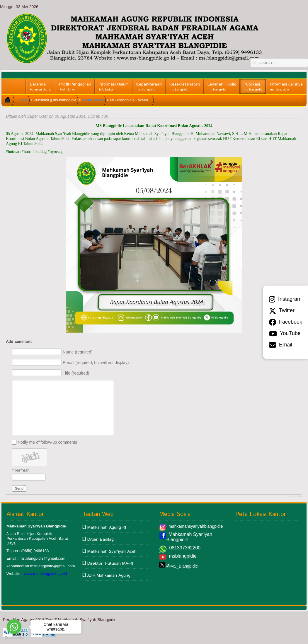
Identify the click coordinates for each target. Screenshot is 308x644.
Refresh (22, 470)
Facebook (286, 322)
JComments (295, 496)
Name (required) (78, 352)
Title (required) (76, 373)
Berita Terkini (93, 100)
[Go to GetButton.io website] (14, 638)
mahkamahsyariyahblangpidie (196, 526)
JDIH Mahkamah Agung (109, 575)
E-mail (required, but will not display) (96, 363)
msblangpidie (183, 556)
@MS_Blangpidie (182, 566)
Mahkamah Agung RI (107, 527)
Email (281, 345)
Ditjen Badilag (101, 539)
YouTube (285, 334)
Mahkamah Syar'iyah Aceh (112, 551)
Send (19, 488)
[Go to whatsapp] (14, 627)
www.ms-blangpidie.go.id (45, 574)
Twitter (282, 311)
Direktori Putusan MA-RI (110, 563)
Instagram (285, 299)
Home (23, 100)
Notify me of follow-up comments (47, 442)
